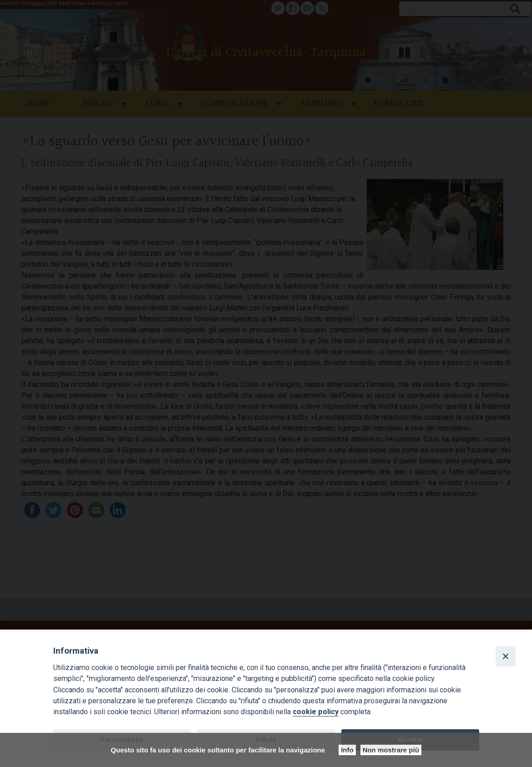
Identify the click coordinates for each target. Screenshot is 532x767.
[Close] (506, 656)
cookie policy (316, 712)
